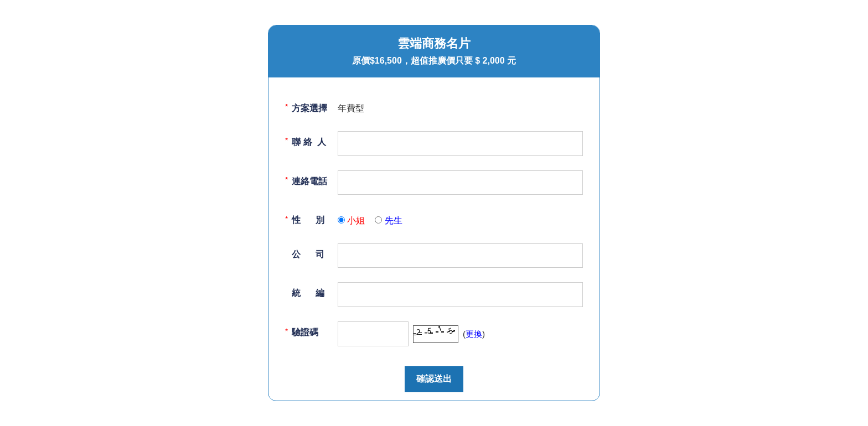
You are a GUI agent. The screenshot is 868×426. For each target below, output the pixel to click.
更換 (474, 334)
